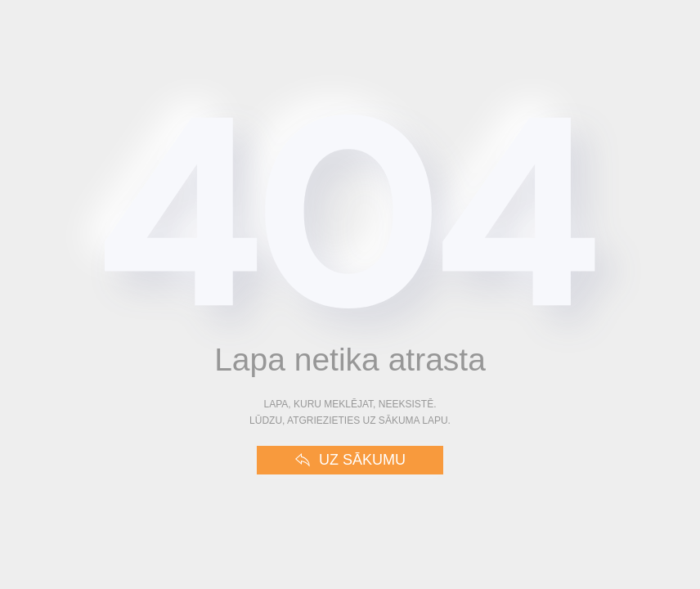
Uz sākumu (350, 460)
